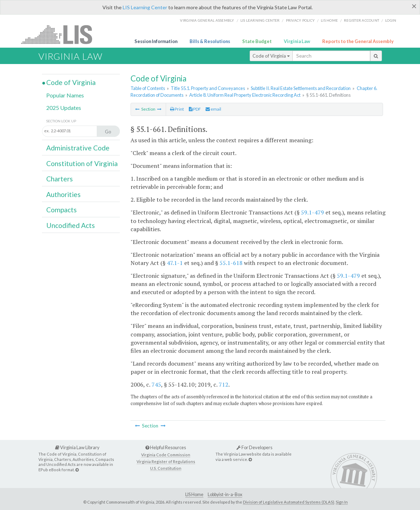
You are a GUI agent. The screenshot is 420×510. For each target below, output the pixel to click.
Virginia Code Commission (166, 455)
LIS (61, 34)
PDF (195, 109)
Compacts (62, 210)
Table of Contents (148, 88)
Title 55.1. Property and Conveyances (208, 88)
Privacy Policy (301, 20)
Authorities (63, 194)
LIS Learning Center (145, 7)
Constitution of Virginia (82, 163)
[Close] (414, 6)
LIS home (329, 20)
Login (391, 20)
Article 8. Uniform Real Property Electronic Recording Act (245, 95)
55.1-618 (231, 263)
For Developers (254, 447)
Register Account (361, 20)
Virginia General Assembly (207, 20)
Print (177, 109)
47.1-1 (175, 263)
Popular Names (65, 95)
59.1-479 (312, 212)
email (213, 109)
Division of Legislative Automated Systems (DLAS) (289, 502)
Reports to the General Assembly (358, 41)
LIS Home (194, 495)
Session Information (156, 41)
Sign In (342, 502)
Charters (60, 179)
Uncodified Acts (71, 225)
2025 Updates (64, 108)
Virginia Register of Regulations (166, 461)
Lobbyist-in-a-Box (225, 495)
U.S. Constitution (166, 468)
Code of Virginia (271, 56)
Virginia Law (297, 41)
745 (156, 384)
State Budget (257, 41)
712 (224, 384)
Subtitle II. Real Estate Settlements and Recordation (301, 88)
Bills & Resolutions (210, 41)
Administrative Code (78, 148)
